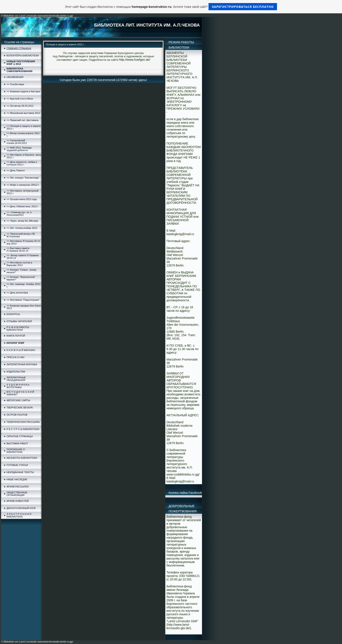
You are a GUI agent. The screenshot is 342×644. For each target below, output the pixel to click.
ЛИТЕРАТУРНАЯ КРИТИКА (22, 364)
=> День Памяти (16, 170)
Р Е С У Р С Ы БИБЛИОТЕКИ (23, 429)
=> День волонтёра (17, 293)
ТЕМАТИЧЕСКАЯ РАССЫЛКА (23, 422)
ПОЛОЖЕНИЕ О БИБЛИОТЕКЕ (16, 451)
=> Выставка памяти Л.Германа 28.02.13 (18, 250)
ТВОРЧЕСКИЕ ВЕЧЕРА (20, 408)
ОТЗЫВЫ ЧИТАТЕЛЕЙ (19, 321)
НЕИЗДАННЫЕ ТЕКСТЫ (20, 472)
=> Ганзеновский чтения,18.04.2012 (17, 142)
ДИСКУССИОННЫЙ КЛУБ (21, 508)
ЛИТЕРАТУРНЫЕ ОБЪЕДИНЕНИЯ (16, 379)
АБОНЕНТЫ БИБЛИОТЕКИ (22, 458)
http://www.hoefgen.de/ (135, 60)
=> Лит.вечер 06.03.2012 (20, 106)
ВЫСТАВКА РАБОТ (17, 443)
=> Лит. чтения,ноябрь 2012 (22, 228)
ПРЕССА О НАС (16, 357)
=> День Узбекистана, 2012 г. (23, 206)
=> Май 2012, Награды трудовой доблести (19, 149)
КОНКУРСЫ (13, 314)
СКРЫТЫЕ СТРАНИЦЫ (20, 436)
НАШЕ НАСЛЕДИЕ (17, 479)
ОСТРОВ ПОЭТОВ (17, 415)
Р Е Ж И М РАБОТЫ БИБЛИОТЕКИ (18, 329)
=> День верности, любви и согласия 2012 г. (22, 163)
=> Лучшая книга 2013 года (22, 199)
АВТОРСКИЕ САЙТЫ (18, 400)
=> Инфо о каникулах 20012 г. (23, 185)
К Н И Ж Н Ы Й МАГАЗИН (21, 350)
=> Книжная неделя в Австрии (23, 91)
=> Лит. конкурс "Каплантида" (23, 178)
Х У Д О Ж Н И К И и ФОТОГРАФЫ (18, 386)
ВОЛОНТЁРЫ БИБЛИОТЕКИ (23, 56)
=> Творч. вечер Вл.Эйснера (22, 221)
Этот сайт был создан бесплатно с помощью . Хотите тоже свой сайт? (171, 7)
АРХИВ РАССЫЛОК (18, 487)
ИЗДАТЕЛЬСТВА (16, 372)
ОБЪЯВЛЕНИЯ (15, 77)
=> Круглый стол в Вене (20, 99)
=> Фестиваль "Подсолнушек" (23, 300)
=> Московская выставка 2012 (23, 113)
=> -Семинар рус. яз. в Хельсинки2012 (19, 214)
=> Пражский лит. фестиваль (23, 120)
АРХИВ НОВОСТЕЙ (18, 501)
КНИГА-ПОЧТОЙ (16, 336)
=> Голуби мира (15, 84)
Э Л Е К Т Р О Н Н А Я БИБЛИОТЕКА (19, 515)
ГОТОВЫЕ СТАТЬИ (17, 465)
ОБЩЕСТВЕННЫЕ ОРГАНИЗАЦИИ (17, 494)
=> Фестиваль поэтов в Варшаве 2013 (19, 264)
